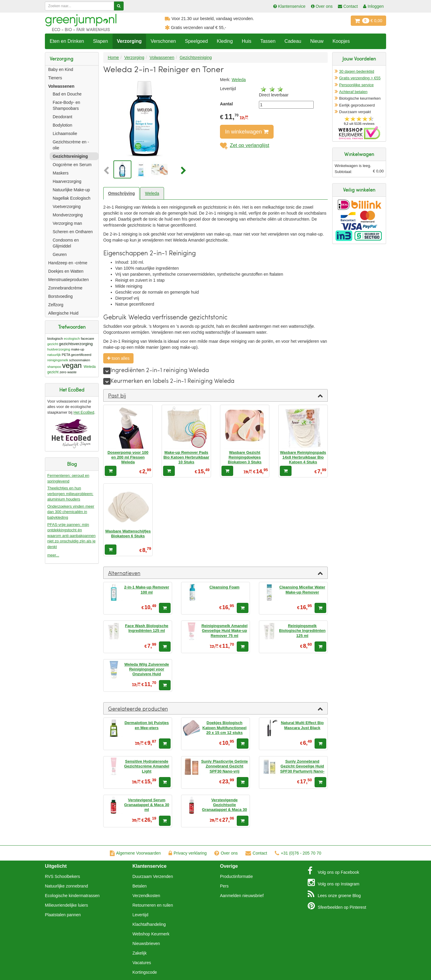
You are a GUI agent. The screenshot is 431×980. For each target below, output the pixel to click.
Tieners (55, 78)
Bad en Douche (67, 94)
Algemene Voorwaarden (135, 853)
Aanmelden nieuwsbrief (242, 896)
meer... (53, 555)
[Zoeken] (119, 6)
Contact (256, 853)
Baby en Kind (61, 69)
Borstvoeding (60, 296)
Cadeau (293, 41)
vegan (72, 365)
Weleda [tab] (152, 193)
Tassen (268, 41)
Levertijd (141, 915)
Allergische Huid (63, 313)
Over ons (226, 853)
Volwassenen (61, 86)
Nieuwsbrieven (146, 943)
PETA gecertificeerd (76, 355)
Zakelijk (140, 953)
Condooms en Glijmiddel (66, 243)
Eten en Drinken (67, 41)
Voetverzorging (67, 207)
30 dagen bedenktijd (357, 71)
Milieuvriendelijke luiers (66, 905)
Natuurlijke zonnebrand (66, 886)
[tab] (215, 395)
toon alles (118, 358)
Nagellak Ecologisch (72, 198)
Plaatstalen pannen (63, 915)
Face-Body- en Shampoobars (66, 105)
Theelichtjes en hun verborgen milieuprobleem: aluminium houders (70, 494)
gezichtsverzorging (76, 344)
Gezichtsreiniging (70, 156)
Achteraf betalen (353, 92)
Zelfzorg (56, 305)
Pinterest (337, 906)
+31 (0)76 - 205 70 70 (298, 853)
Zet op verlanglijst (245, 145)
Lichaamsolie (65, 134)
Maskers (61, 173)
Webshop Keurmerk (151, 934)
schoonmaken (80, 360)
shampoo (54, 367)
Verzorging (129, 41)
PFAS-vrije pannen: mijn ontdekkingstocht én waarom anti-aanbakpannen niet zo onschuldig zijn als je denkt (71, 536)
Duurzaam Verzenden (153, 876)
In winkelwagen (247, 132)
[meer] (107, 371)
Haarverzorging (67, 181)
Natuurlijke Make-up (71, 190)
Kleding (225, 41)
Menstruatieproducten (68, 280)
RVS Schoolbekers (62, 876)
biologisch (55, 338)
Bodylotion (62, 125)
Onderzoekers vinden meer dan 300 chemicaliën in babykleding (71, 512)
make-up (78, 349)
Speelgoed (196, 41)
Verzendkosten (147, 896)
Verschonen (163, 41)
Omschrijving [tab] (121, 193)
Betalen (140, 886)
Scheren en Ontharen (73, 232)
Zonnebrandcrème (65, 288)
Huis (247, 41)
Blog (334, 894)
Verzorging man (67, 223)
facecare (88, 338)
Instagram (334, 882)
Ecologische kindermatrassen (72, 896)
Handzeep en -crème (68, 263)
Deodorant (62, 117)
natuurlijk (54, 355)
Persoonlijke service (356, 85)
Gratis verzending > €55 (360, 78)
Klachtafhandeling (149, 924)
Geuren (60, 254)
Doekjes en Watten (66, 271)
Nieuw (317, 41)
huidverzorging (59, 349)
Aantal (226, 104)
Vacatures (142, 963)
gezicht (53, 344)
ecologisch (72, 339)
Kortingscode (145, 972)
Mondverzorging (68, 215)
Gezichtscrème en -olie (71, 145)
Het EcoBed (84, 412)
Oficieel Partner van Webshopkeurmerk (359, 133)
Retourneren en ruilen (153, 905)
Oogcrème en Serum (72, 165)
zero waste (68, 372)
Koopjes (341, 41)
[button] (108, 171)
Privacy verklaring (188, 853)
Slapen (101, 41)
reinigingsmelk (58, 360)
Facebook (333, 871)
